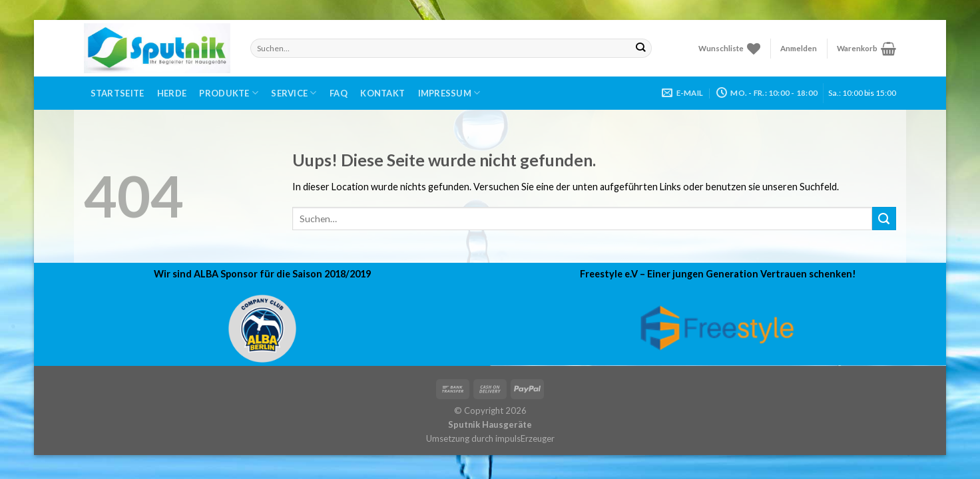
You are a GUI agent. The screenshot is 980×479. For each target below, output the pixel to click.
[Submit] (641, 48)
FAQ (339, 93)
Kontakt (382, 93)
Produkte (229, 93)
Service (294, 93)
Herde (172, 93)
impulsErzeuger (525, 438)
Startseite (118, 93)
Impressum (449, 93)
